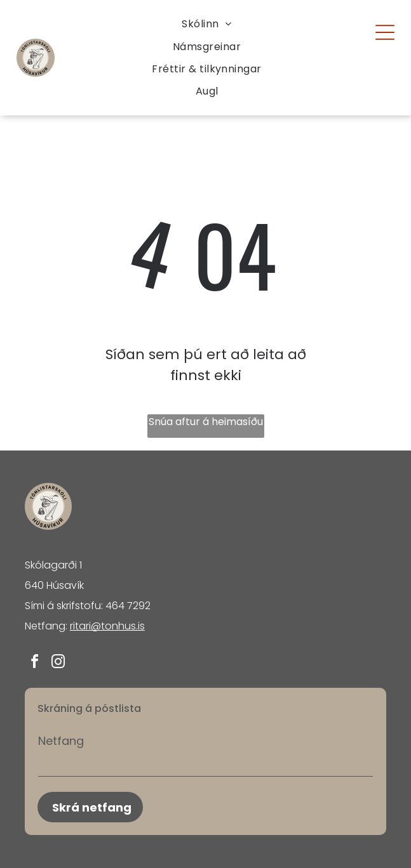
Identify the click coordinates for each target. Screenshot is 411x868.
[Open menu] (385, 32)
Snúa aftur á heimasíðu (206, 422)
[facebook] (35, 663)
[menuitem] (207, 24)
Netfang (61, 741)
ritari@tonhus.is (107, 626)
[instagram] (58, 663)
